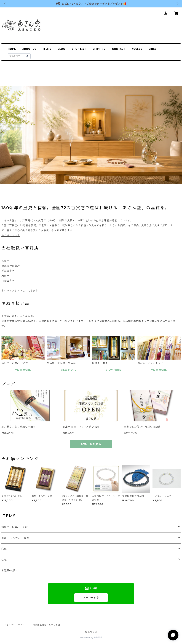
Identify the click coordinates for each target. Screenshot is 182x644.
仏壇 (4, 560)
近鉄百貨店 (8, 271)
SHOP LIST (79, 49)
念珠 (4, 549)
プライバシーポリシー (16, 625)
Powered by (91, 638)
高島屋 (5, 261)
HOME (12, 49)
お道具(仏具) (9, 570)
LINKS (153, 49)
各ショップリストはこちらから (20, 291)
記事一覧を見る (91, 444)
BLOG (62, 49)
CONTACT (119, 49)
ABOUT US (29, 49)
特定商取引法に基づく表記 (46, 625)
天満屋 (5, 276)
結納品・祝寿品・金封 (15, 527)
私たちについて (11, 235)
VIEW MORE (23, 370)
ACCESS (137, 49)
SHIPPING (99, 49)
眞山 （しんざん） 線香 (15, 538)
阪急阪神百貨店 (11, 266)
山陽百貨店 (8, 281)
